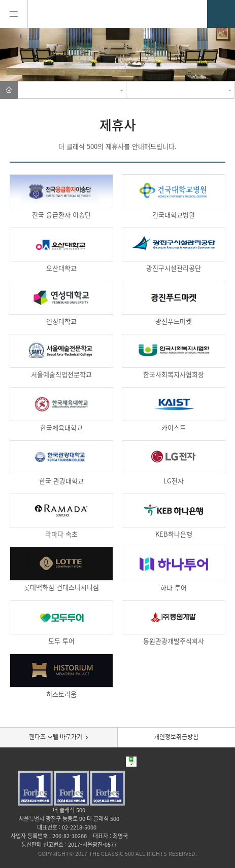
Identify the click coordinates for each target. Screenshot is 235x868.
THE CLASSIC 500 (118, 14)
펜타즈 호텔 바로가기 (56, 737)
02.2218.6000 (221, 14)
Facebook (105, 762)
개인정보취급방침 (176, 737)
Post (131, 762)
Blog (118, 762)
